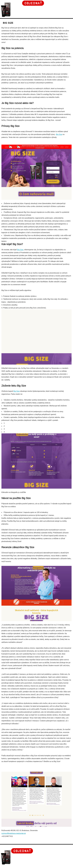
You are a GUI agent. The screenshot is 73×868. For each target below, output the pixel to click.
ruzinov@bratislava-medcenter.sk (14, 833)
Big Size (59, 134)
